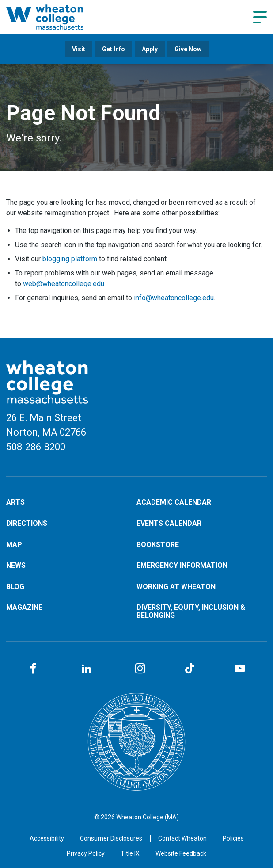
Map (14, 545)
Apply (150, 49)
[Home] (58, 17)
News (16, 565)
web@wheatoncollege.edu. (64, 284)
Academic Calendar (174, 502)
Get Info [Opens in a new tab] (114, 49)
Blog (15, 587)
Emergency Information (182, 565)
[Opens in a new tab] (182, 838)
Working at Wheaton (176, 587)
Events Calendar (169, 523)
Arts (15, 502)
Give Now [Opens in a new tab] (188, 49)
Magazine (24, 607)
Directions (27, 523)
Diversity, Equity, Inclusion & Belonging (191, 611)
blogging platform (70, 259)
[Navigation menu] (260, 17)
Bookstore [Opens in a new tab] (158, 545)
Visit (79, 49)
